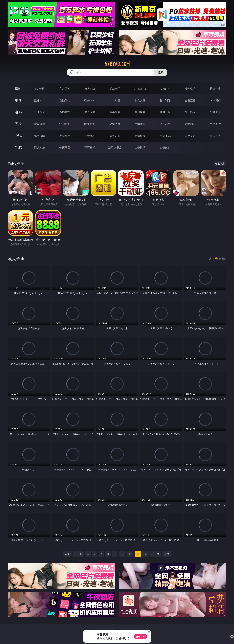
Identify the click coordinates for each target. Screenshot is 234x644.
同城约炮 (39, 147)
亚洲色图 (65, 124)
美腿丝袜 (140, 124)
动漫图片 (115, 124)
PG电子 (40, 89)
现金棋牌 (190, 89)
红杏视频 (140, 147)
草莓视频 (90, 147)
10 (122, 554)
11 (130, 554)
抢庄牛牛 (215, 89)
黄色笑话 (190, 136)
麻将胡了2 (140, 89)
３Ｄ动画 (115, 100)
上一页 (78, 554)
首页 (67, 554)
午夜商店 (65, 147)
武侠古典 (115, 136)
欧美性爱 (115, 112)
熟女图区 (190, 124)
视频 (18, 100)
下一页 (156, 554)
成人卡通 (90, 112)
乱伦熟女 (190, 112)
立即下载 (141, 637)
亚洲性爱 (39, 112)
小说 (18, 136)
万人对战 (90, 89)
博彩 (18, 89)
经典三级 (165, 112)
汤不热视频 (115, 147)
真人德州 (65, 89)
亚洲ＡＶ (39, 100)
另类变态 (215, 112)
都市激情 (39, 136)
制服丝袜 (140, 112)
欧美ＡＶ (90, 100)
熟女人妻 (140, 100)
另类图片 (215, 124)
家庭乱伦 (65, 136)
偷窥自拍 (39, 124)
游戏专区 (115, 89)
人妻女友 (90, 136)
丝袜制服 (165, 100)
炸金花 (165, 89)
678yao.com (117, 64)
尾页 (167, 554)
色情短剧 (165, 147)
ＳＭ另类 (215, 100)
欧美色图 (90, 124)
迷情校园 (140, 136)
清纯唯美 (165, 124)
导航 (18, 147)
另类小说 (165, 136)
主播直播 (190, 100)
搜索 (161, 72)
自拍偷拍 (65, 100)
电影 (18, 112)
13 (145, 554)
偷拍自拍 (65, 112)
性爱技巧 (215, 136)
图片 (18, 124)
